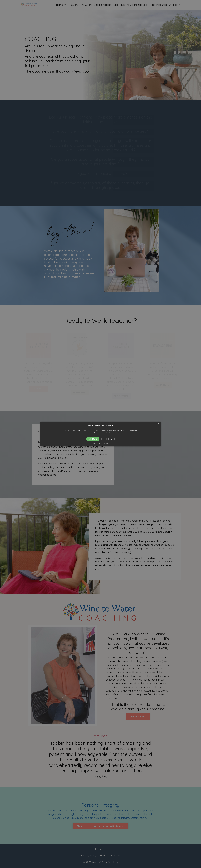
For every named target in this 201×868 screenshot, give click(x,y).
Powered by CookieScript (100, 444)
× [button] (159, 424)
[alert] (100, 434)
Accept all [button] (93, 439)
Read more (113, 433)
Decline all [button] (108, 439)
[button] (101, 434)
